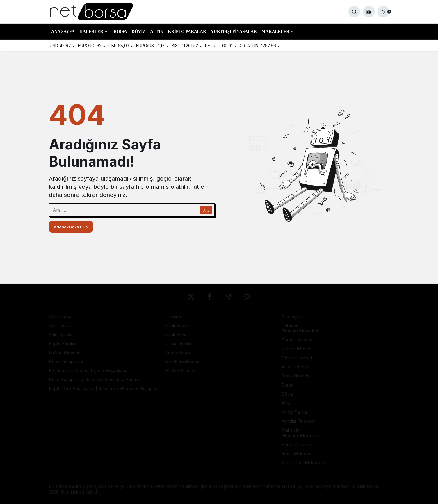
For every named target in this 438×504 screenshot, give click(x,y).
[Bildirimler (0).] (383, 12)
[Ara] (354, 12)
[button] (369, 12)
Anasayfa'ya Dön (71, 227)
